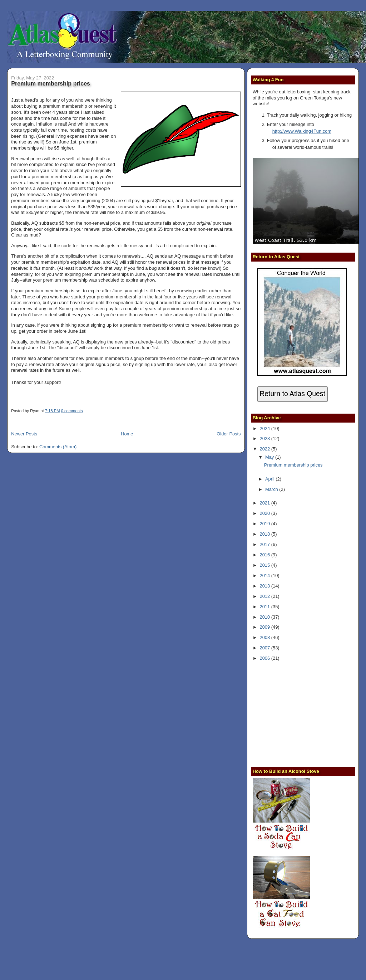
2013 (266, 586)
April (270, 479)
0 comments (72, 411)
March (272, 489)
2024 (266, 428)
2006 (266, 658)
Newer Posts (24, 434)
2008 (266, 637)
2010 (266, 617)
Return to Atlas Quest (292, 394)
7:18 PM (53, 411)
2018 (266, 534)
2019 (266, 524)
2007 (266, 648)
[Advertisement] (297, 713)
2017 (266, 544)
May (270, 457)
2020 (266, 513)
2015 (266, 565)
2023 (266, 438)
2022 (266, 449)
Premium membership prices (51, 83)
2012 (266, 596)
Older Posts (229, 434)
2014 (266, 576)
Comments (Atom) (58, 447)
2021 (266, 503)
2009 (266, 627)
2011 (266, 607)
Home (127, 434)
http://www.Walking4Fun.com (302, 131)
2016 (266, 555)
